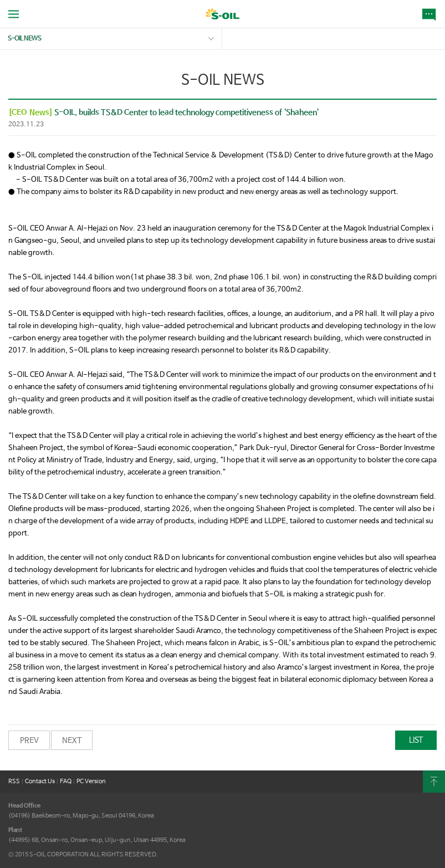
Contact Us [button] (40, 782)
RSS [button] (14, 782)
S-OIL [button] (222, 15)
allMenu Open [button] (14, 14)
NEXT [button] (72, 741)
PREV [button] (29, 741)
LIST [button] (416, 740)
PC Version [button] (91, 782)
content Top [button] (434, 782)
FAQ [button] (66, 782)
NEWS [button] (431, 14)
